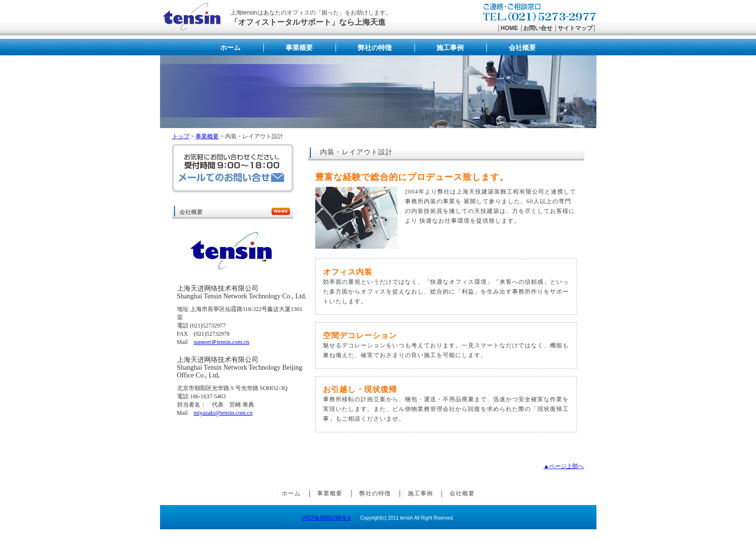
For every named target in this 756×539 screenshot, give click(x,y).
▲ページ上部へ (564, 466)
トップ (181, 136)
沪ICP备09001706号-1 (326, 518)
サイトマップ (575, 28)
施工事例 (450, 48)
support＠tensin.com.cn (221, 342)
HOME (509, 28)
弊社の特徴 (375, 48)
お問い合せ (538, 28)
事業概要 (299, 48)
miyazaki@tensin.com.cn (223, 413)
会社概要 (522, 48)
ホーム (230, 48)
